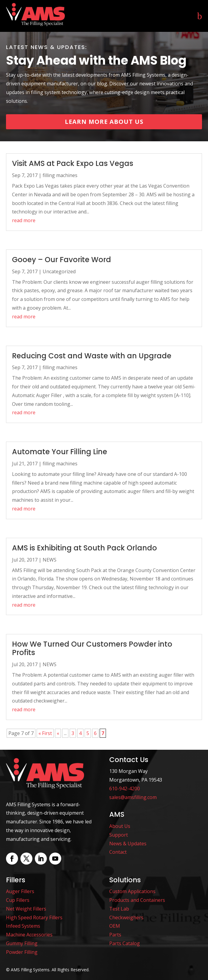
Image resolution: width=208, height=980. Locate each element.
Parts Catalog (125, 943)
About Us (120, 826)
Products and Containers (137, 900)
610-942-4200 (125, 789)
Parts (115, 935)
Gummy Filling (22, 943)
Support (119, 835)
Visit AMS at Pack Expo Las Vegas (73, 163)
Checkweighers (126, 917)
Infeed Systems (23, 926)
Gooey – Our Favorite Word (62, 260)
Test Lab (119, 909)
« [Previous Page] (58, 733)
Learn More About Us (104, 122)
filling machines (60, 175)
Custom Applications (132, 891)
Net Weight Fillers (26, 909)
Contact (118, 852)
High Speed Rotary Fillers (34, 917)
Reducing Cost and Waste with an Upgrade (92, 356)
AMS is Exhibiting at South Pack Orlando (84, 548)
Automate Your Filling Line (60, 452)
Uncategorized (59, 271)
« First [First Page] (45, 733)
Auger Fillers (20, 891)
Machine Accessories (29, 935)
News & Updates (128, 844)
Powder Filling (22, 952)
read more (24, 220)
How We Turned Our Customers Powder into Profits (92, 648)
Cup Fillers (18, 900)
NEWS (50, 560)
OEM (115, 926)
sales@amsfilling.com (133, 797)
